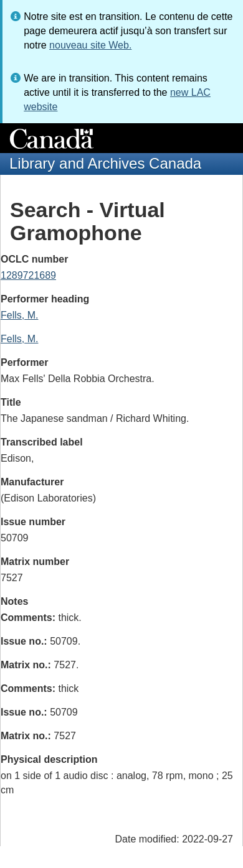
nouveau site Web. (90, 45)
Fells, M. (19, 315)
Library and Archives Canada (105, 163)
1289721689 (28, 275)
